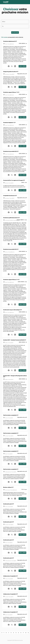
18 (26, 633)
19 (28, 633)
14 (16, 633)
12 (11, 633)
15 (18, 633)
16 (21, 633)
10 (6, 633)
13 (13, 633)
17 (23, 633)
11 (9, 633)
